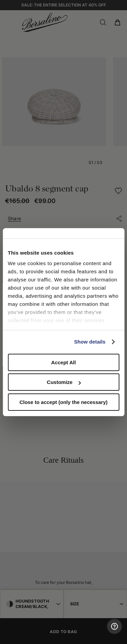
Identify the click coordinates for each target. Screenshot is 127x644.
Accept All (63, 362)
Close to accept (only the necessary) (63, 402)
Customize (64, 382)
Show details (90, 342)
